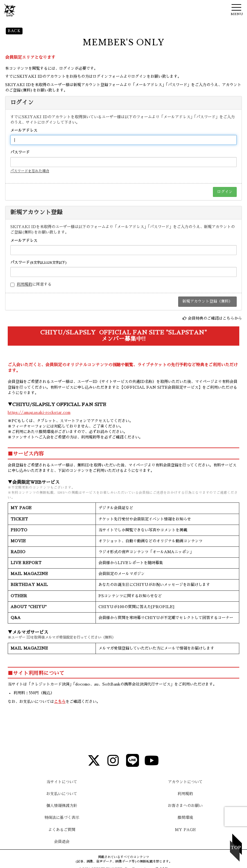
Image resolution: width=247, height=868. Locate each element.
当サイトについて (62, 782)
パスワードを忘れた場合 (30, 171)
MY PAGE (185, 830)
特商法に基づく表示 (62, 818)
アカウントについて (185, 782)
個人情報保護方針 (62, 806)
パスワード (20, 152)
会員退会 (62, 842)
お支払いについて (62, 794)
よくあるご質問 (62, 830)
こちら (60, 702)
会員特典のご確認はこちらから (215, 318)
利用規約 (24, 284)
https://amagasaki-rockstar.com (39, 412)
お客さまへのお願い (185, 806)
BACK (14, 31)
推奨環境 (185, 818)
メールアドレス (24, 130)
